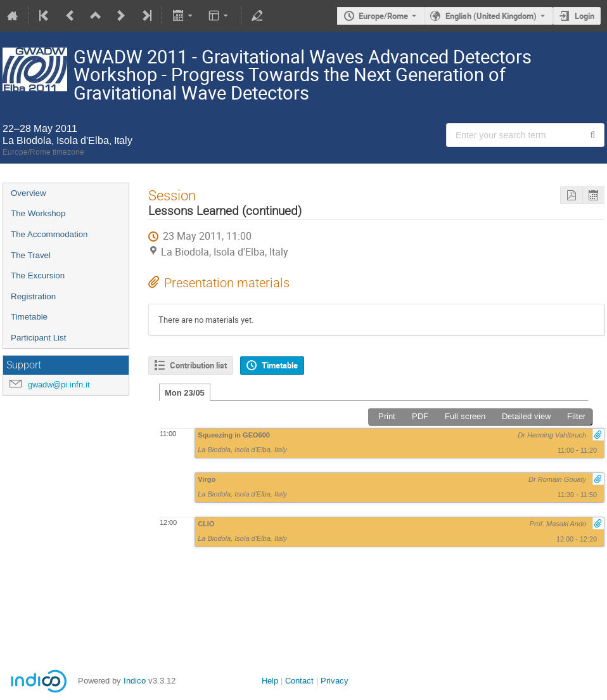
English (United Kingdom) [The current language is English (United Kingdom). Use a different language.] (491, 16)
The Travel (31, 255)
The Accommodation (49, 234)
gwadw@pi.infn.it (59, 385)
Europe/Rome (383, 16)
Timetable (29, 317)
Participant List (38, 338)
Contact (299, 681)
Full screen (465, 416)
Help (270, 681)
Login (585, 16)
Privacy (335, 681)
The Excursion (38, 275)
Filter (576, 416)
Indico (135, 681)
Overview (29, 193)
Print (387, 416)
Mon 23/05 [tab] (185, 393)
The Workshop (38, 213)
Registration (33, 296)
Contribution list (198, 365)
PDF (420, 416)
